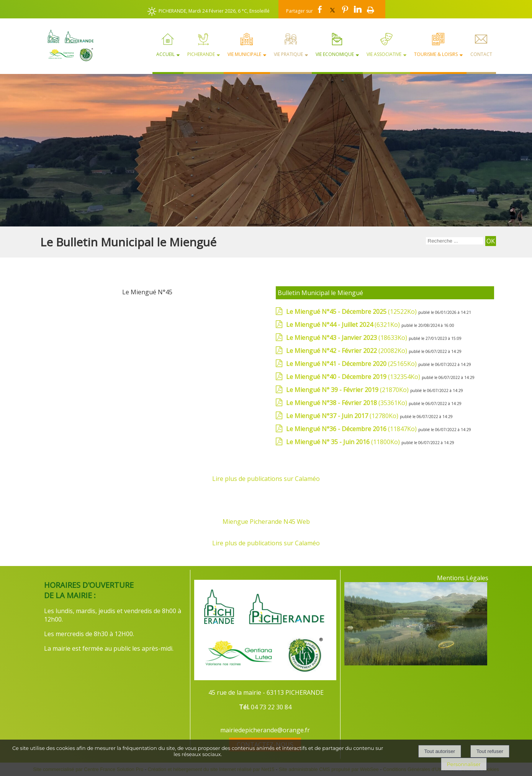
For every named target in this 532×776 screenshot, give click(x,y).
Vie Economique (335, 54)
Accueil (165, 54)
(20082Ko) (347, 351)
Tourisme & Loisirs (436, 54)
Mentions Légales (463, 578)
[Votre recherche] (455, 241)
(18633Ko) (347, 338)
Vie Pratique (288, 54)
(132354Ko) (354, 377)
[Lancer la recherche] (491, 241)
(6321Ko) (344, 325)
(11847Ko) (352, 429)
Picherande (201, 54)
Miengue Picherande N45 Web (266, 522)
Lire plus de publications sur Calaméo (266, 479)
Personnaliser (464, 764)
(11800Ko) (344, 442)
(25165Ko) (352, 364)
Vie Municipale (244, 54)
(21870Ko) (348, 390)
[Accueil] (67, 45)
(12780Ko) (343, 416)
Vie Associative (384, 54)
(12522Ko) (352, 312)
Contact (481, 54)
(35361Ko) (347, 403)
